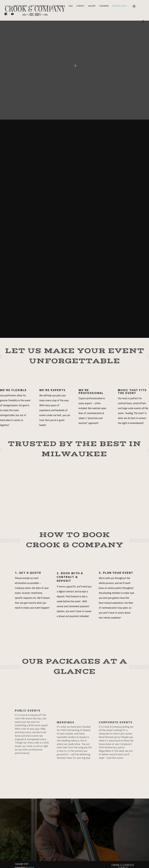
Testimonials (59, 6)
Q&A (71, 6)
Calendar (104, 6)
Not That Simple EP (40, 6)
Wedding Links (119, 6)
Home (7, 6)
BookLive (30, 860)
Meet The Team (20, 6)
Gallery (92, 6)
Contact (80, 6)
